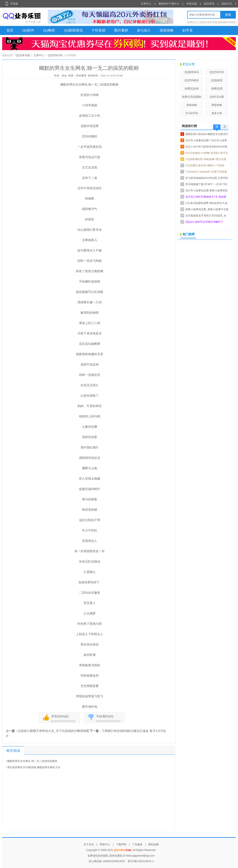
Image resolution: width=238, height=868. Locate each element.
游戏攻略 (167, 30)
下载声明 (121, 844)
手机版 (14, 4)
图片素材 (121, 30)
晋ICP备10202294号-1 (141, 861)
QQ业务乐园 (23, 55)
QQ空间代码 (55, 55)
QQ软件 (28, 30)
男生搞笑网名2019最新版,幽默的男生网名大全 (34, 767)
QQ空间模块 (192, 80)
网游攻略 (217, 105)
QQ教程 (49, 30)
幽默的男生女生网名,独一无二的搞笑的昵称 (32, 761)
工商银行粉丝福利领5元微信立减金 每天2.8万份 (134, 731)
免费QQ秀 (217, 89)
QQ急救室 (217, 80)
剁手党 (188, 30)
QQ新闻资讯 (73, 30)
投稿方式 (227, 4)
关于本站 (89, 844)
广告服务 (137, 844)
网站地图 (154, 844)
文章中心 (146, 4)
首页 (10, 30)
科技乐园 (192, 4)
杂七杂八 (144, 30)
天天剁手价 (192, 113)
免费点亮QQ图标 (192, 97)
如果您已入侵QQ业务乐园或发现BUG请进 (211, 22)
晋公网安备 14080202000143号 (107, 861)
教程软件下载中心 (169, 4)
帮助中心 (105, 844)
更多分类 (217, 113)
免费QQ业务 (192, 89)
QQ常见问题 (217, 97)
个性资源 (98, 30)
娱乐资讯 (209, 4)
